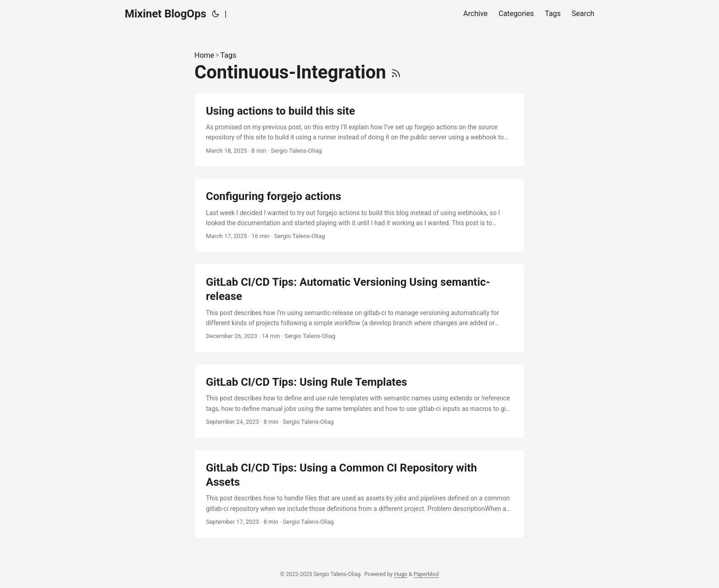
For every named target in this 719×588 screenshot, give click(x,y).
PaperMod (426, 574)
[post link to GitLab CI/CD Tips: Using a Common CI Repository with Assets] (359, 494)
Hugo (401, 574)
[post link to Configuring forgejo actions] (359, 215)
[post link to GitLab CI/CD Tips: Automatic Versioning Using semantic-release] (359, 308)
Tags (229, 55)
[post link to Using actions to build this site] (359, 130)
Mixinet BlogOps (166, 14)
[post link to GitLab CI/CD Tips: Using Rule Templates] (359, 401)
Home (204, 55)
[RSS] (396, 72)
